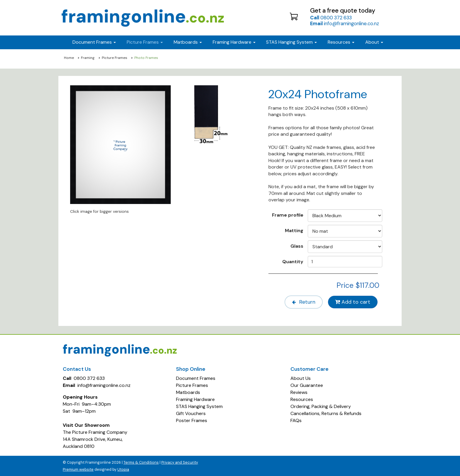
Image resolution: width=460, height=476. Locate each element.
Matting (294, 230)
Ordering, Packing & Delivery (321, 406)
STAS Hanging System (199, 406)
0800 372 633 (331, 18)
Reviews (299, 392)
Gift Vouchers (191, 413)
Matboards (188, 392)
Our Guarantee (307, 385)
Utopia (123, 469)
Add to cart (352, 302)
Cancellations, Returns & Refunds (326, 413)
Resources (341, 42)
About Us (301, 378)
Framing (88, 58)
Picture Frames (115, 58)
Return (302, 302)
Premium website (78, 469)
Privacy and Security (180, 462)
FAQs (296, 420)
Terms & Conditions (141, 462)
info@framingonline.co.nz (345, 23)
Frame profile (288, 215)
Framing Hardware (195, 399)
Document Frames (196, 378)
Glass (297, 246)
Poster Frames (192, 420)
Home (69, 58)
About (374, 42)
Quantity (293, 261)
